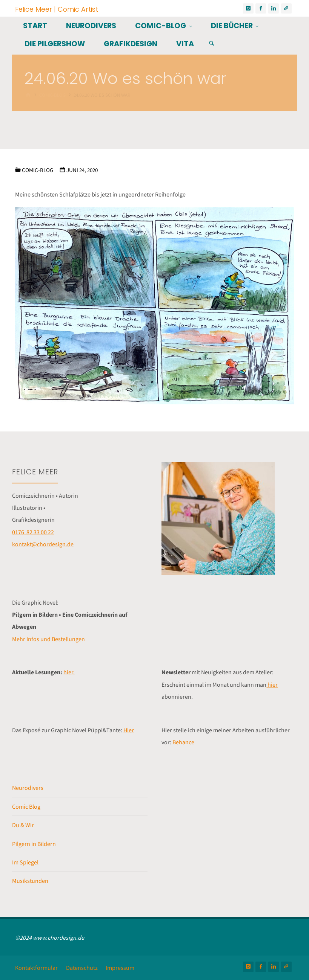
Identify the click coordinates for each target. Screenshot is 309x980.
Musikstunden (30, 881)
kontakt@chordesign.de (43, 544)
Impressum (120, 968)
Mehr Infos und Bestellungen (48, 639)
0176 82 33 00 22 (33, 532)
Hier (129, 730)
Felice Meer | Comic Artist (57, 9)
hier (272, 684)
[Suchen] (212, 43)
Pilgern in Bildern (34, 844)
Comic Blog (26, 806)
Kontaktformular (36, 968)
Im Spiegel (25, 862)
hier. (69, 672)
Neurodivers (28, 788)
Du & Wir (23, 825)
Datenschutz (82, 968)
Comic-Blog (38, 170)
